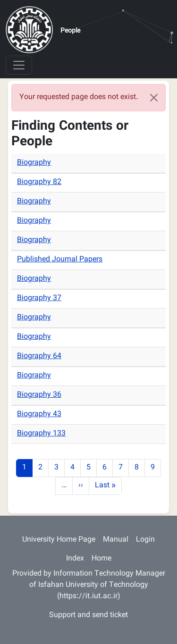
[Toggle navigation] (19, 65)
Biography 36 (39, 395)
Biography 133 (41, 434)
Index (75, 559)
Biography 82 (39, 182)
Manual (116, 540)
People (70, 31)
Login (145, 540)
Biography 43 (39, 414)
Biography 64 (39, 356)
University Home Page (59, 540)
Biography (34, 163)
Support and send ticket (88, 615)
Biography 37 (39, 298)
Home (101, 559)
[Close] (154, 98)
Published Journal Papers (60, 260)
